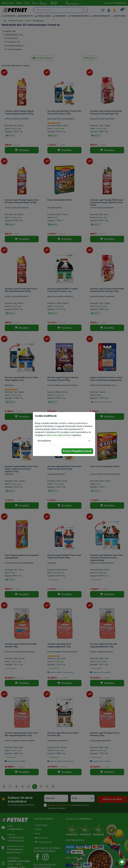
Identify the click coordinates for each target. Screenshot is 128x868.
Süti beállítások (44, 441)
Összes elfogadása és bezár (77, 451)
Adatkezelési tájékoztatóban (59, 435)
